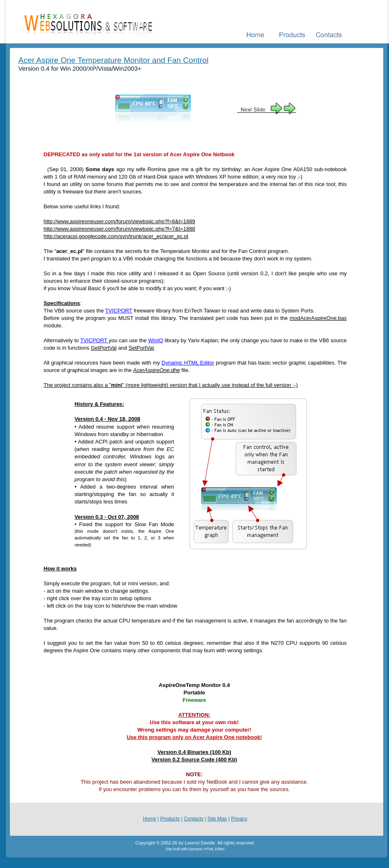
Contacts (193, 819)
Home (149, 819)
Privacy (239, 819)
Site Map (217, 819)
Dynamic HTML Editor (188, 363)
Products (170, 819)
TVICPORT (119, 311)
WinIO (156, 340)
